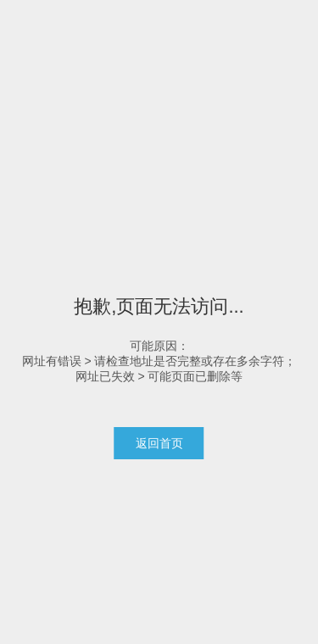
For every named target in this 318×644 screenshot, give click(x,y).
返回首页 (159, 443)
